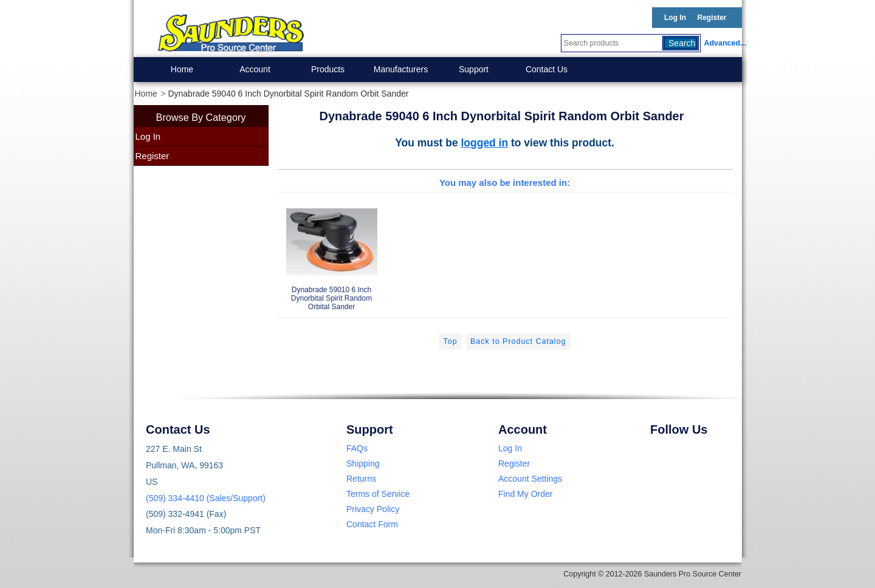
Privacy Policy (373, 509)
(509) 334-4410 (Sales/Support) (206, 498)
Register (712, 18)
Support (474, 69)
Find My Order (525, 494)
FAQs (357, 448)
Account (255, 69)
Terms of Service (378, 494)
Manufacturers (401, 69)
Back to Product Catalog (518, 341)
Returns (361, 479)
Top (450, 341)
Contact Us (547, 69)
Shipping (363, 463)
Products (328, 69)
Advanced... (723, 43)
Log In (675, 18)
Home (182, 69)
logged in (485, 143)
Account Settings (530, 479)
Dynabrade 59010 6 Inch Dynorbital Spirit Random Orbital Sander (332, 254)
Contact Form (372, 524)
